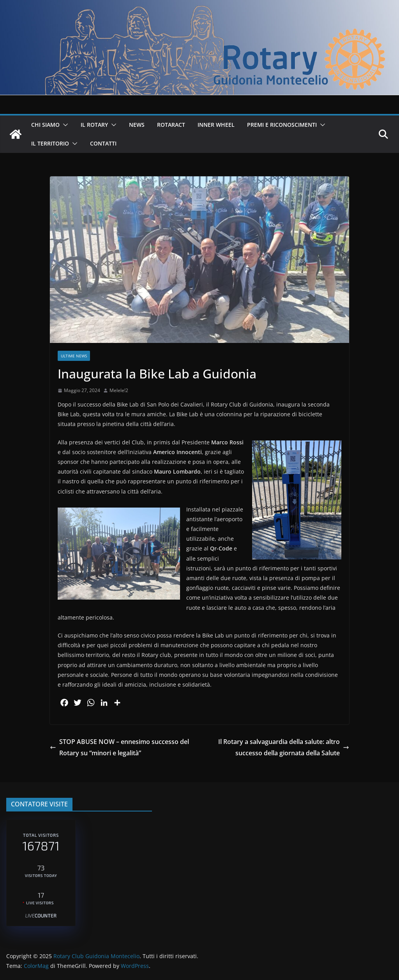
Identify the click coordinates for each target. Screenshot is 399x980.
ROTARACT (171, 125)
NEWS (137, 125)
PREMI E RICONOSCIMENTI (282, 125)
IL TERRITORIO (50, 143)
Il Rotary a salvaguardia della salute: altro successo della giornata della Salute (284, 747)
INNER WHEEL (216, 125)
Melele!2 (119, 390)
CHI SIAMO (45, 125)
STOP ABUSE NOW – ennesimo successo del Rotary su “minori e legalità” (119, 747)
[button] (64, 125)
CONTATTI (103, 143)
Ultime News (74, 356)
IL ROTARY (94, 125)
